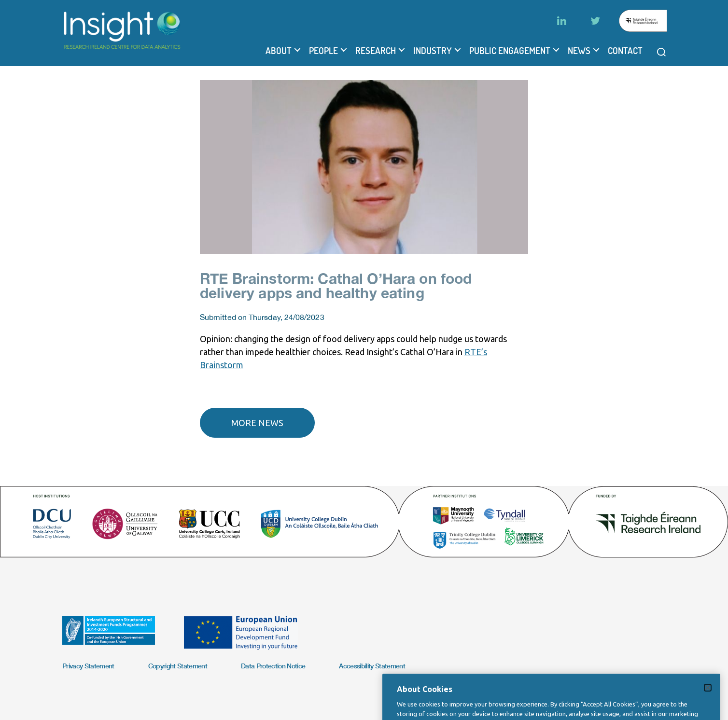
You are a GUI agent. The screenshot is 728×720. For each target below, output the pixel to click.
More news (257, 423)
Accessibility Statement (372, 666)
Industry (433, 51)
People (323, 51)
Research (376, 51)
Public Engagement (510, 51)
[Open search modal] (661, 52)
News (579, 51)
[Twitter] (595, 21)
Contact (625, 51)
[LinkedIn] (561, 21)
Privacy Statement (88, 666)
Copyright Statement (178, 666)
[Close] (708, 704)
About (279, 51)
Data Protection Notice (273, 666)
